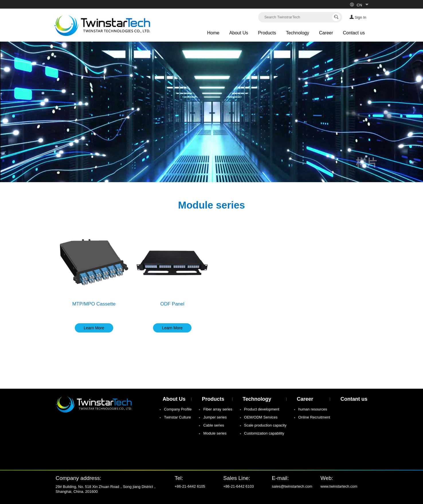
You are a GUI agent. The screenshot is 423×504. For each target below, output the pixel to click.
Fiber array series (218, 409)
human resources (313, 409)
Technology (298, 33)
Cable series (214, 425)
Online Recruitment (314, 417)
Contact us (354, 33)
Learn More (94, 328)
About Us (239, 33)
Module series (215, 433)
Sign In (358, 17)
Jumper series (215, 417)
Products (267, 33)
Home (213, 33)
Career (326, 33)
